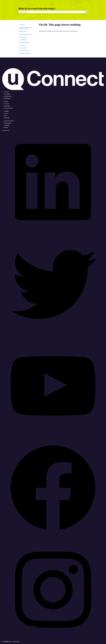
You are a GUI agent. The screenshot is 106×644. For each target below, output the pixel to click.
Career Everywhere (9, 121)
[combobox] (52, 12)
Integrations (7, 106)
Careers (6, 113)
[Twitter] (53, 334)
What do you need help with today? (37, 9)
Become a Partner (8, 108)
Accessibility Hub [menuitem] (23, 40)
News (5, 116)
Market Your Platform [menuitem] (24, 43)
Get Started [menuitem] (22, 25)
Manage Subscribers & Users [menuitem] (26, 34)
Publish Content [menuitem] (23, 32)
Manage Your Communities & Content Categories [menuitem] (26, 28)
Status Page (7, 118)
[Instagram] (53, 640)
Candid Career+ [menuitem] (23, 45)
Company (6, 111)
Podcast (6, 128)
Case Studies (7, 94)
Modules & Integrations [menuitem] (25, 51)
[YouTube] (53, 436)
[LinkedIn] (53, 232)
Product (6, 102)
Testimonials (7, 99)
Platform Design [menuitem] (23, 37)
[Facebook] (53, 538)
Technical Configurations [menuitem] (25, 53)
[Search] (86, 12)
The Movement (8, 123)
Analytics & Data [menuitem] (23, 48)
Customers (7, 92)
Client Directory (8, 96)
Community (7, 125)
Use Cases (7, 104)
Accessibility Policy (7, 642)
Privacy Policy (16, 642)
